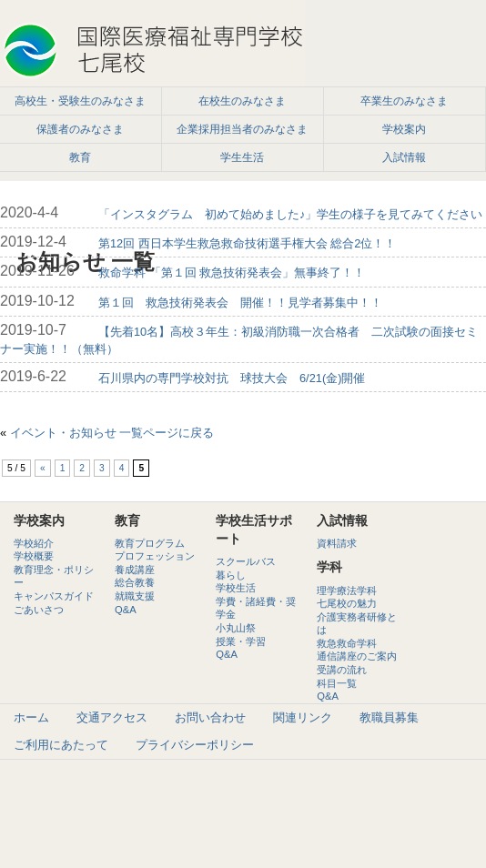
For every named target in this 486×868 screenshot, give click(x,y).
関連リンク (303, 717)
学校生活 (236, 588)
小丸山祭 (236, 628)
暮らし (231, 575)
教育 (80, 157)
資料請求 (337, 543)
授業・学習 (241, 641)
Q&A (126, 610)
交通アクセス (112, 717)
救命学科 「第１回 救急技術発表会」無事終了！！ (232, 273)
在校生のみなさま (242, 101)
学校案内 (404, 129)
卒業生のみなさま (404, 101)
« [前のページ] (43, 468)
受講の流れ (342, 670)
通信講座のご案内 (357, 656)
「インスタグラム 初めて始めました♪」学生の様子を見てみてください (290, 214)
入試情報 (404, 157)
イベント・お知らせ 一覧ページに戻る (112, 433)
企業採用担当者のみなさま (242, 129)
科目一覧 (337, 683)
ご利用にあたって (61, 745)
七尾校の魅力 (347, 603)
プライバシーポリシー (195, 745)
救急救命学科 (347, 643)
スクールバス (246, 561)
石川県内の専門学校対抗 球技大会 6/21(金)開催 (232, 378)
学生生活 (242, 157)
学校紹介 (34, 543)
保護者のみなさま (80, 129)
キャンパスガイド (54, 596)
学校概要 (34, 556)
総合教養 (135, 582)
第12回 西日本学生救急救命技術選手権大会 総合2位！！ (247, 243)
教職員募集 (389, 717)
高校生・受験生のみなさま (80, 101)
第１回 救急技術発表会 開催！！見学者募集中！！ (240, 303)
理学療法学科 (347, 590)
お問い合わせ (210, 717)
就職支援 (135, 596)
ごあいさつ (39, 610)
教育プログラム (150, 543)
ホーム (31, 717)
